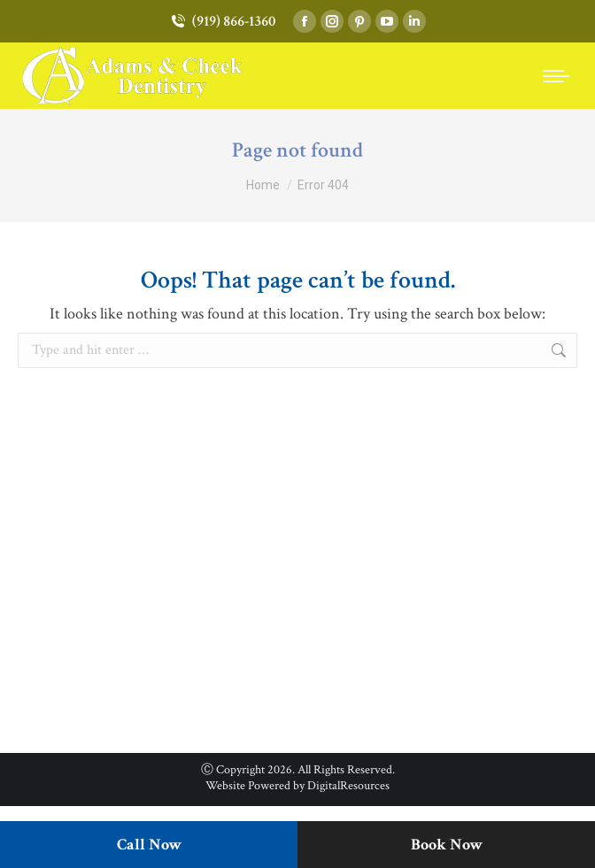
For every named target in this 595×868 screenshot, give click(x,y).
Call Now (149, 845)
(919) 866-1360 (222, 22)
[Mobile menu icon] (556, 76)
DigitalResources (348, 786)
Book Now (447, 845)
